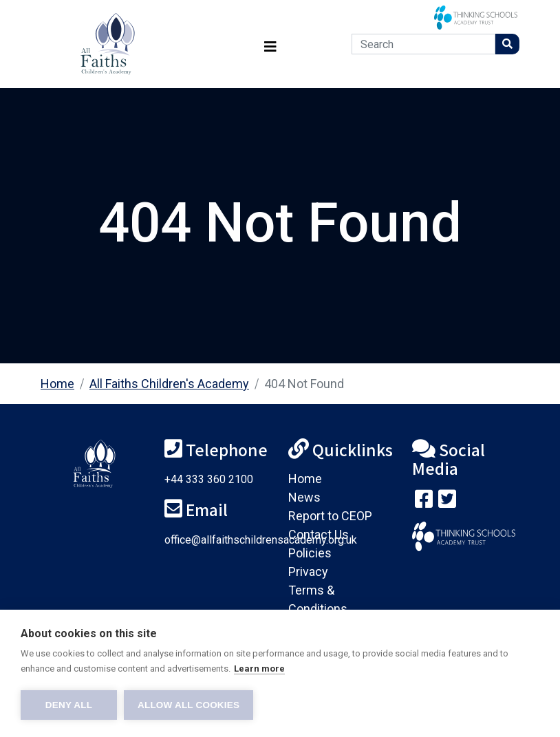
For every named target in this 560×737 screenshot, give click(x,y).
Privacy (308, 572)
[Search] (423, 44)
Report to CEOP (330, 516)
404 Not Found (304, 384)
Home (57, 384)
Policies (310, 553)
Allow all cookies (189, 705)
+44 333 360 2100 (209, 479)
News (304, 497)
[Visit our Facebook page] (424, 502)
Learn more (259, 669)
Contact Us (319, 534)
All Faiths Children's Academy (169, 384)
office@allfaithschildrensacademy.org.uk (261, 540)
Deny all (69, 705)
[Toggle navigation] (270, 44)
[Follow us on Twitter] (447, 502)
